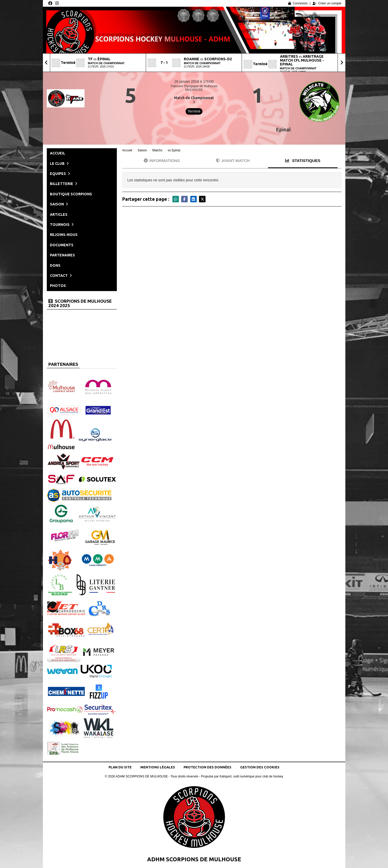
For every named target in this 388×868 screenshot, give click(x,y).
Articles (59, 214)
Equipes (60, 174)
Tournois (62, 225)
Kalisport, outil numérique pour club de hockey (251, 776)
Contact (61, 276)
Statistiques (303, 161)
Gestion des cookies (260, 767)
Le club (59, 164)
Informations (162, 161)
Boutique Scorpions (71, 194)
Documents (62, 245)
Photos (58, 286)
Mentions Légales (158, 767)
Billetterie (64, 184)
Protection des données (207, 767)
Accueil (58, 153)
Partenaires (62, 255)
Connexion (298, 3)
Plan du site (120, 767)
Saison (59, 204)
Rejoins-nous (64, 235)
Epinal (283, 129)
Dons (55, 265)
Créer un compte (327, 3)
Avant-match (233, 161)
